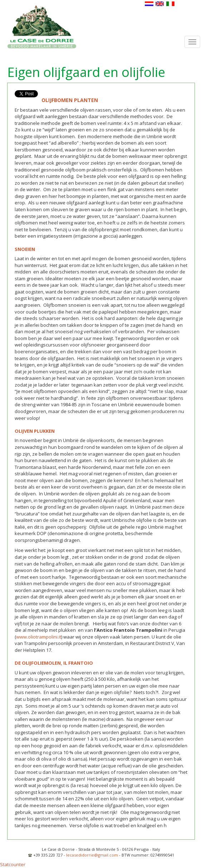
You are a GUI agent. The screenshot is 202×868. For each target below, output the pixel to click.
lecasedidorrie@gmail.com (92, 855)
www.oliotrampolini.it (39, 637)
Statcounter (13, 864)
